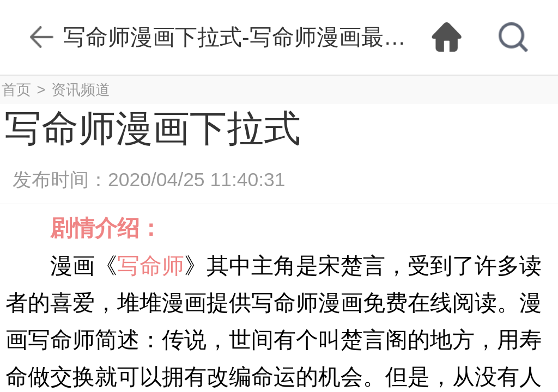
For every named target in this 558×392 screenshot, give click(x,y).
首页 (16, 90)
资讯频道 (81, 90)
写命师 (151, 266)
